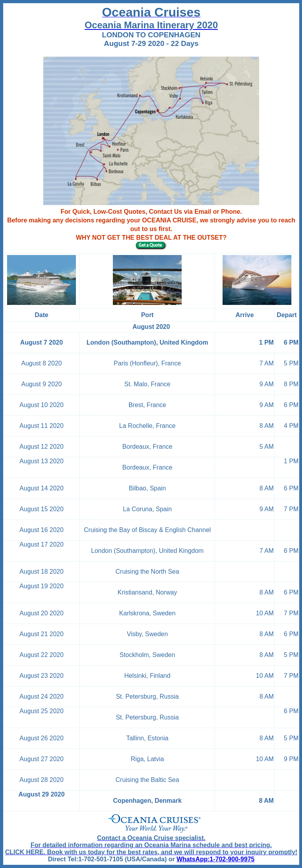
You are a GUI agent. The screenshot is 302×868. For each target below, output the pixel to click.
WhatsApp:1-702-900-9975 (215, 859)
